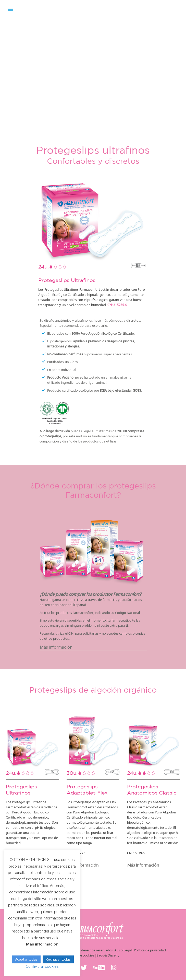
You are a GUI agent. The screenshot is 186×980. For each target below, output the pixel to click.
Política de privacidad (150, 950)
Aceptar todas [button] (26, 959)
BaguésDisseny (108, 956)
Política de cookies (80, 956)
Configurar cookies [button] (42, 966)
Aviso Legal (123, 950)
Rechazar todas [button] (58, 959)
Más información (42, 944)
